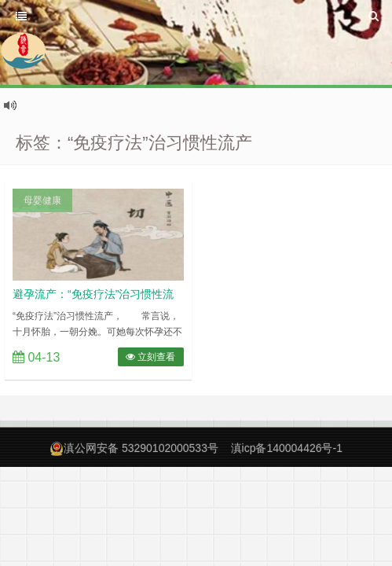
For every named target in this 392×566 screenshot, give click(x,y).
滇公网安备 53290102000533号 (141, 448)
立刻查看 (150, 357)
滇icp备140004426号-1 (287, 448)
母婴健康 (42, 200)
